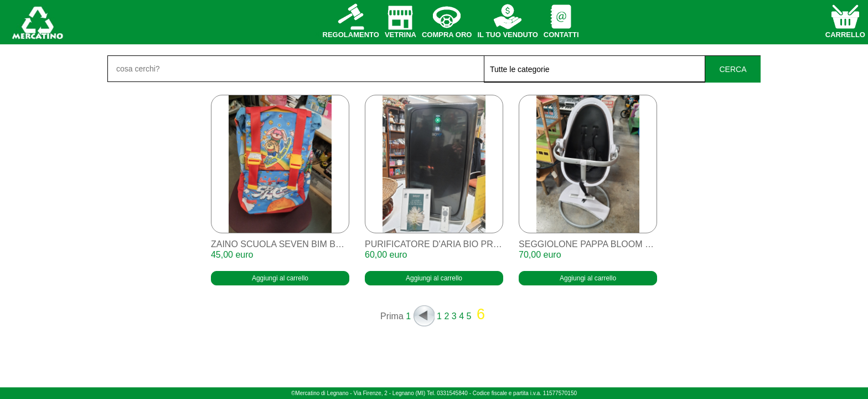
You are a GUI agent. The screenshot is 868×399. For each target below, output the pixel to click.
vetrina (401, 35)
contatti (561, 35)
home (37, 22)
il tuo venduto (507, 35)
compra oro (447, 35)
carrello (845, 35)
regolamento (351, 35)
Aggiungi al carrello (280, 278)
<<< (424, 316)
